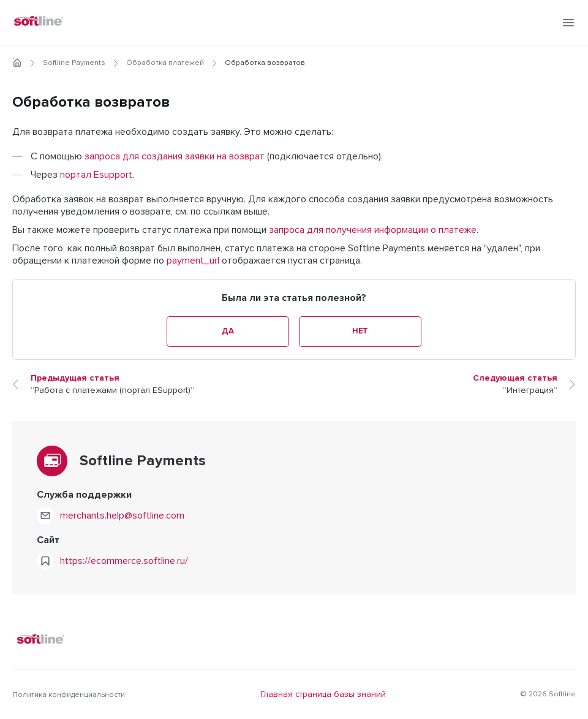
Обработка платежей (165, 63)
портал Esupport (96, 175)
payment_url (193, 261)
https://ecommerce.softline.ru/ (124, 561)
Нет (360, 331)
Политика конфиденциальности (69, 695)
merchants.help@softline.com (122, 515)
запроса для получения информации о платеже (373, 230)
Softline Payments (74, 63)
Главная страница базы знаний (323, 694)
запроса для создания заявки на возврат (175, 156)
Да (228, 331)
